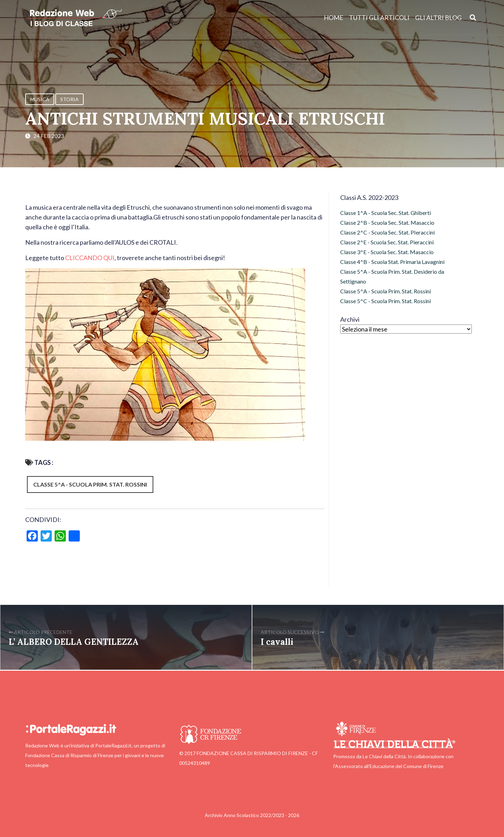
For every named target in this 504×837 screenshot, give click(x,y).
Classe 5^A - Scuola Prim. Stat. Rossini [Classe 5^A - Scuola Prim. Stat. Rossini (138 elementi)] (386, 291)
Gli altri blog (438, 18)
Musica (40, 99)
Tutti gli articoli (379, 18)
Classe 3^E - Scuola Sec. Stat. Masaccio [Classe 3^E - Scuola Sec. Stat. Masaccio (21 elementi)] (387, 252)
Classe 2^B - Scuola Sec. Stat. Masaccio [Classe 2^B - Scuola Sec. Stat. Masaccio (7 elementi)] (387, 222)
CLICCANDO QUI (90, 258)
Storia (69, 99)
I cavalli (277, 642)
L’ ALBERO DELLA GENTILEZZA (74, 642)
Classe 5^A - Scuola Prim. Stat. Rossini (90, 484)
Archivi (350, 319)
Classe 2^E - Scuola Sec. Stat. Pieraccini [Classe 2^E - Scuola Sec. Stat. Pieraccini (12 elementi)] (387, 242)
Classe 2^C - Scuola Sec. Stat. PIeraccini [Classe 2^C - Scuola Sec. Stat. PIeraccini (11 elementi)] (387, 232)
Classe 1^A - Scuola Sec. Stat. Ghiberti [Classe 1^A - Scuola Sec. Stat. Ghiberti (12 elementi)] (386, 213)
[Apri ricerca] (473, 17)
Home (334, 18)
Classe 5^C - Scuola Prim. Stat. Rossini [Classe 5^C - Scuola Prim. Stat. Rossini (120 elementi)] (386, 301)
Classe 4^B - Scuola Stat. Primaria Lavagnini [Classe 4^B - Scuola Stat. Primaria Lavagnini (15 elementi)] (392, 262)
